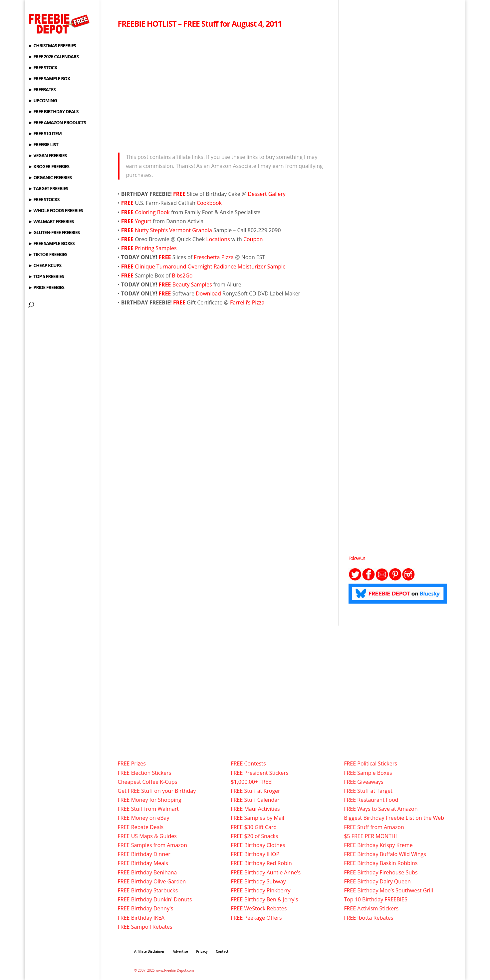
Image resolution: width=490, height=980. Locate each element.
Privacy (202, 951)
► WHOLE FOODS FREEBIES (56, 211)
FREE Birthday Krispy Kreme (378, 845)
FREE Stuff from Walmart (148, 809)
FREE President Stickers (259, 773)
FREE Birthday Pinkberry (260, 890)
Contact (222, 951)
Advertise (180, 951)
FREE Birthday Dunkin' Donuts (155, 899)
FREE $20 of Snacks (254, 836)
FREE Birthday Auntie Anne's (266, 872)
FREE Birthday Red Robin (261, 863)
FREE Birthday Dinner (144, 854)
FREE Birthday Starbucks (148, 890)
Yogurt (144, 221)
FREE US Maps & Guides (147, 836)
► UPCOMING (43, 101)
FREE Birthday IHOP (255, 854)
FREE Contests (248, 763)
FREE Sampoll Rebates (145, 927)
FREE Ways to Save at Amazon (381, 809)
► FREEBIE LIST (43, 145)
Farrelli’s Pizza (247, 302)
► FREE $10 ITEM (45, 134)
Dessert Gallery (266, 194)
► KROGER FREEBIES (49, 167)
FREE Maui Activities (255, 809)
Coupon (253, 239)
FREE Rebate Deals (141, 827)
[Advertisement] (223, 89)
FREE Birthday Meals (143, 863)
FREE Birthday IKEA (141, 918)
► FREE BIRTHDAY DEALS (53, 112)
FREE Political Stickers (370, 763)
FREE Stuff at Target (368, 791)
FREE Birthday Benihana (147, 872)
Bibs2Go (182, 275)
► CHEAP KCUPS (45, 266)
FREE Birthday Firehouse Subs (381, 872)
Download (208, 293)
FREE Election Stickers (145, 773)
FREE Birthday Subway (258, 881)
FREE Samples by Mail (257, 818)
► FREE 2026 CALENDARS (53, 57)
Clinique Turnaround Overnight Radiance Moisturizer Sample (203, 266)
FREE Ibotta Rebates (368, 918)
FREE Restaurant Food (371, 800)
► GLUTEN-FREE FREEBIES (54, 233)
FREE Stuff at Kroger (255, 791)
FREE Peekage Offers (256, 918)
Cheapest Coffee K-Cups (148, 782)
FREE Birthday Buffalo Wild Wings (385, 854)
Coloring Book (153, 212)
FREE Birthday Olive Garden (152, 881)
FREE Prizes (132, 763)
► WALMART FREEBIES (51, 222)
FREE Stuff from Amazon (374, 827)
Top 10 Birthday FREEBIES (376, 899)
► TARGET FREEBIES (48, 189)
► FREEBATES (42, 90)
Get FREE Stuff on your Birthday (157, 791)
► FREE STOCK (43, 68)
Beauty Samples (193, 284)
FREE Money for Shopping (150, 800)
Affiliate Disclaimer (149, 951)
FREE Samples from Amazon (152, 845)
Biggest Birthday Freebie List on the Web (394, 818)
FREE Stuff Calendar (255, 800)
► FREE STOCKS (44, 200)
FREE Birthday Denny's (146, 908)
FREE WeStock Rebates (259, 908)
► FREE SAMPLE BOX (49, 79)
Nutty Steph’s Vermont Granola (174, 230)
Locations (219, 239)
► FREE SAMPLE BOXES (51, 244)
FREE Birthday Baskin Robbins (381, 863)
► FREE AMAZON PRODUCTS (57, 123)
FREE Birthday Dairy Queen (377, 881)
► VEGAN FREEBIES (47, 156)
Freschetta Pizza (214, 257)
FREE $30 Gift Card (254, 827)
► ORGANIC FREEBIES (50, 178)
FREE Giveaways (364, 782)
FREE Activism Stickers (371, 908)
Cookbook (209, 203)
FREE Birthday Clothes (258, 845)
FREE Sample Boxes (368, 773)
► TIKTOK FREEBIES (48, 255)
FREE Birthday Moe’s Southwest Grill (388, 890)
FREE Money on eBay (144, 818)
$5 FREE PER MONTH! (370, 836)
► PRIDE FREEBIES (46, 288)
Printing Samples (156, 248)
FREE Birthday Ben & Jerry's (264, 899)
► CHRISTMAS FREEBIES (52, 46)
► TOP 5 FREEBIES (46, 277)
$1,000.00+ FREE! (252, 782)
